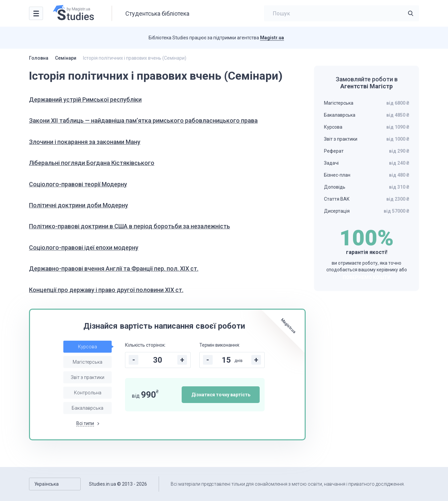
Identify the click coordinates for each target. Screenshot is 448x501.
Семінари (66, 58)
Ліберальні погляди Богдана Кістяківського (92, 163)
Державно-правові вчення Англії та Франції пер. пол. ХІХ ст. (114, 268)
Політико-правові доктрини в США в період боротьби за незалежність (129, 226)
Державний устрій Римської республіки (85, 99)
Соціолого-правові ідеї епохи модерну (84, 247)
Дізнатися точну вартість (221, 395)
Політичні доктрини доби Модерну (78, 205)
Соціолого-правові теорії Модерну (78, 184)
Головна (39, 58)
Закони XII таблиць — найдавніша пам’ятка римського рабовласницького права (143, 120)
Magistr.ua (272, 38)
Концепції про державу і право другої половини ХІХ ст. (106, 290)
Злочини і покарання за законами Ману (85, 142)
